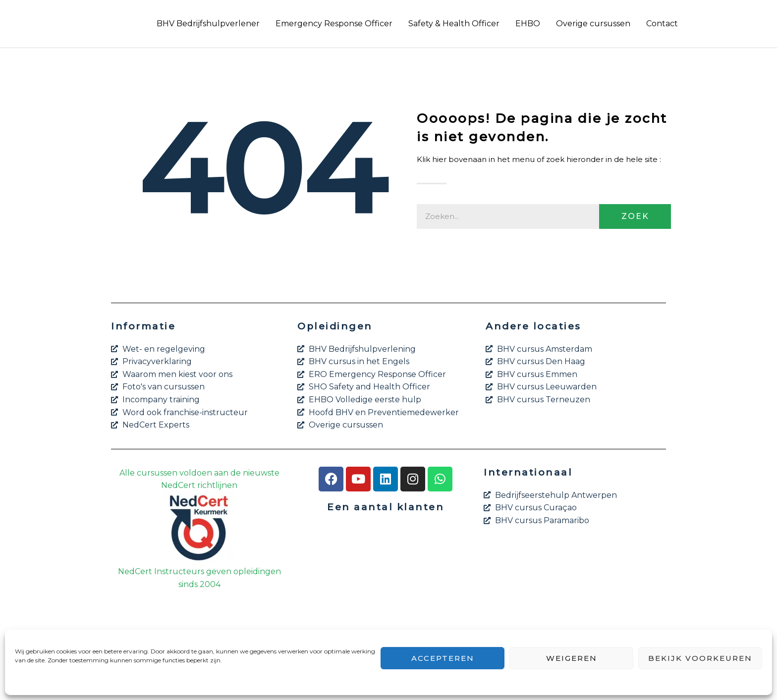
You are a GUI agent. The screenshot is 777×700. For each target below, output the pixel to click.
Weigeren (572, 658)
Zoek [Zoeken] (635, 216)
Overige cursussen (593, 24)
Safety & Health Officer (454, 24)
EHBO (528, 24)
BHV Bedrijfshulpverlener (208, 24)
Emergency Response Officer (334, 24)
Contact (662, 24)
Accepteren (443, 658)
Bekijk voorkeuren (700, 658)
